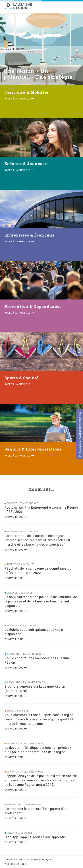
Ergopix (22, 864)
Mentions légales (43, 860)
